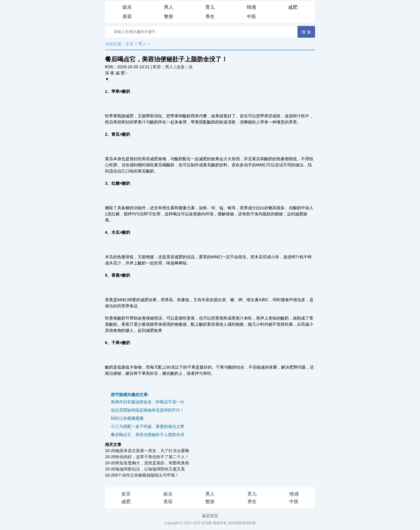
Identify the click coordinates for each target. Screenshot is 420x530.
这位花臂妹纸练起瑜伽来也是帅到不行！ (148, 410)
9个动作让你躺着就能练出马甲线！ (147, 475)
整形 (169, 16)
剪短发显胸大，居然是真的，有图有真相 (152, 463)
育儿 (210, 7)
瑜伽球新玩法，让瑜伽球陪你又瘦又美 (150, 469)
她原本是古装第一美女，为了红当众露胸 (152, 451)
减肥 (293, 7)
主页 (129, 44)
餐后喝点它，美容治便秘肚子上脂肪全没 (148, 435)
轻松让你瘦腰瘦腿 (127, 418)
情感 (251, 7)
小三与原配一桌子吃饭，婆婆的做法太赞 (148, 426)
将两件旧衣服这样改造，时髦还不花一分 (148, 402)
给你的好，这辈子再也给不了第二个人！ (152, 457)
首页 (126, 494)
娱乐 (127, 7)
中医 (251, 16)
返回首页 (210, 516)
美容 (127, 16)
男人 (169, 7)
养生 (210, 16)
